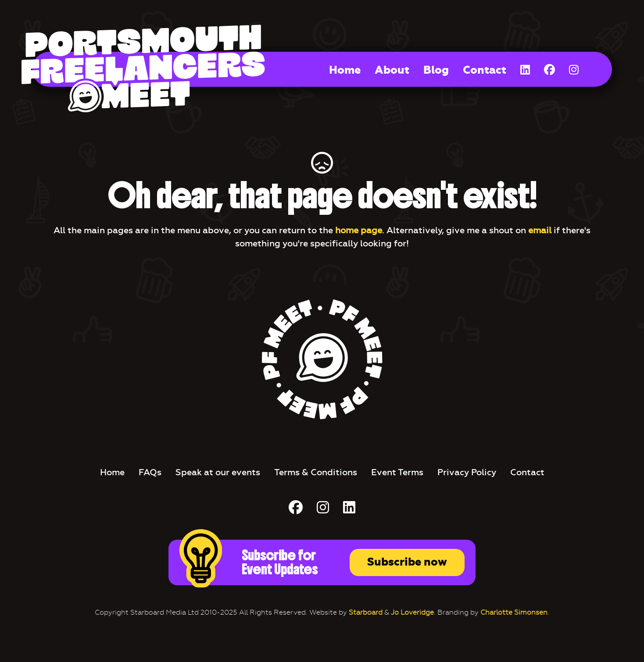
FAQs (150, 472)
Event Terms (397, 472)
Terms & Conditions (316, 472)
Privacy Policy (467, 472)
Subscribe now (407, 562)
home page (359, 230)
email (540, 230)
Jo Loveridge (412, 612)
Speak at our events (218, 472)
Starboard (366, 612)
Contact (485, 70)
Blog (436, 70)
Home (345, 70)
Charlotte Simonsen (514, 612)
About (392, 70)
